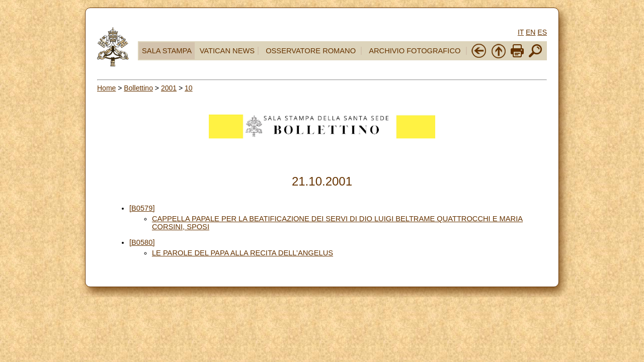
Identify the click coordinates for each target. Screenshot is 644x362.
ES (542, 32)
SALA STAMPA (167, 51)
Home (106, 88)
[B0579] (142, 208)
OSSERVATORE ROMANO (311, 51)
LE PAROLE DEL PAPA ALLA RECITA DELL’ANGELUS (243, 253)
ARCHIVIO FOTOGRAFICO (415, 51)
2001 (169, 88)
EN (531, 32)
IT (521, 32)
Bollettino (138, 88)
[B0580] (142, 242)
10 (189, 88)
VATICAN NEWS (227, 51)
